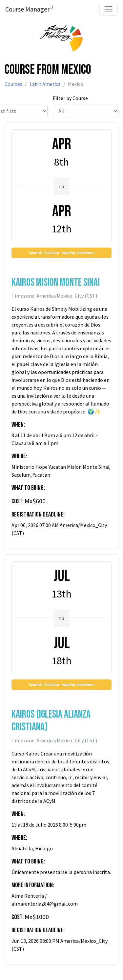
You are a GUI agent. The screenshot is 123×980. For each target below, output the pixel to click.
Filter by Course (70, 98)
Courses (13, 84)
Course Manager (29, 9)
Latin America (45, 84)
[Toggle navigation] (109, 9)
